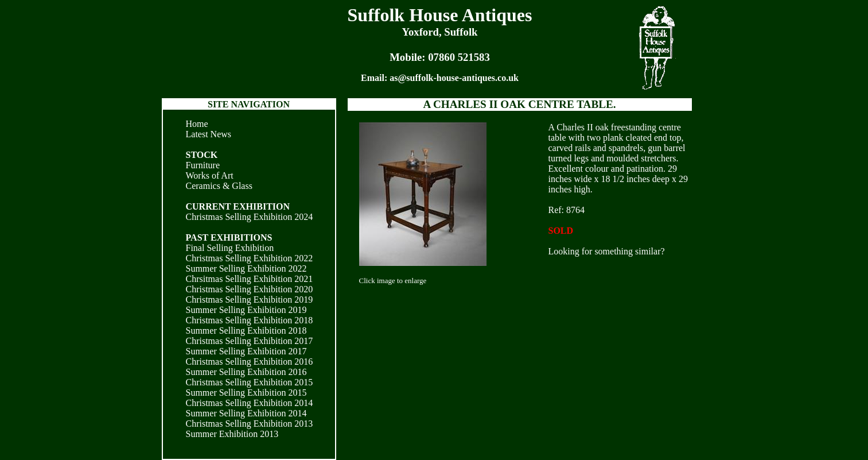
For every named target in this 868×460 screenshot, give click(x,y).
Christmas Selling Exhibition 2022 (250, 258)
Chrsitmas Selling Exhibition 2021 (250, 279)
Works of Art (210, 175)
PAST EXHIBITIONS (229, 237)
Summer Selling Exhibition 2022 (246, 268)
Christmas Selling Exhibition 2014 (250, 403)
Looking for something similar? (607, 251)
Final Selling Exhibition (230, 248)
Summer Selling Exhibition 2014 (246, 413)
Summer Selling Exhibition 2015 (246, 393)
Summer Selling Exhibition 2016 (246, 372)
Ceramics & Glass (219, 186)
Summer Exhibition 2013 (232, 434)
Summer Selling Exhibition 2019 (246, 310)
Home (197, 124)
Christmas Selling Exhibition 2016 (250, 362)
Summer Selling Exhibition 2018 (246, 330)
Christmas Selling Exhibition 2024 (250, 217)
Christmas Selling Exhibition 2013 (250, 424)
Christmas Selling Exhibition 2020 (250, 289)
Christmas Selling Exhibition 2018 (250, 320)
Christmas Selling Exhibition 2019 (250, 299)
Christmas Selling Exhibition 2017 (250, 341)
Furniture (203, 165)
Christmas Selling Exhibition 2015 (250, 382)
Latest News (209, 134)
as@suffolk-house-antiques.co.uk (454, 78)
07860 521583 (459, 57)
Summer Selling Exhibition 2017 (246, 351)
